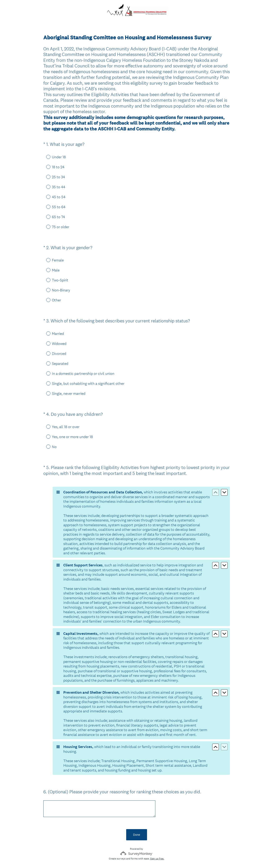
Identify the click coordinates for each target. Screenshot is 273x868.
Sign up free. (157, 837)
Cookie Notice (142, 858)
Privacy (127, 858)
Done (137, 813)
